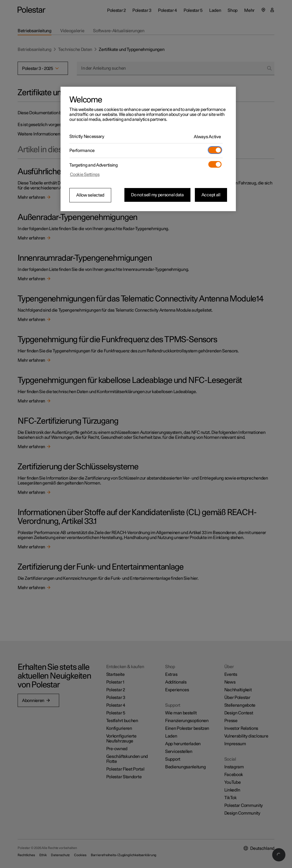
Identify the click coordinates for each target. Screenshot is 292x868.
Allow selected (90, 195)
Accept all (211, 195)
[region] (148, 149)
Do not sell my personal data (157, 195)
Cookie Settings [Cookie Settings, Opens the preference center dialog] (85, 175)
